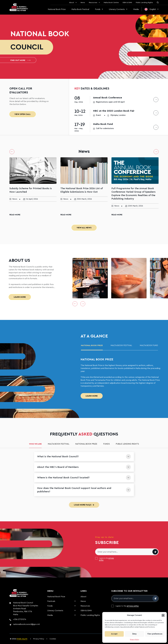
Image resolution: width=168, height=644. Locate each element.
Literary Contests (117, 9)
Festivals (51, 601)
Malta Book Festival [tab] (121, 345)
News (83, 3)
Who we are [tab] (35, 444)
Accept (114, 634)
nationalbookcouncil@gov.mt (26, 624)
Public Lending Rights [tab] (127, 444)
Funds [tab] (107, 444)
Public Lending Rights (144, 3)
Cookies (53, 639)
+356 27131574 (20, 619)
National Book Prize (57, 9)
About (72, 3)
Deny (134, 634)
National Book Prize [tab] (92, 345)
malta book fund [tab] (149, 345)
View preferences (155, 634)
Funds (98, 9)
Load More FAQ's (84, 505)
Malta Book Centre (111, 3)
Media (136, 9)
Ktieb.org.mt (22, 639)
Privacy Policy (135, 639)
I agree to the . (107, 559)
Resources (93, 3)
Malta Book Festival (80, 9)
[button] (163, 615)
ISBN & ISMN (127, 3)
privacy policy (133, 606)
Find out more (20, 60)
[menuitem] (152, 9)
